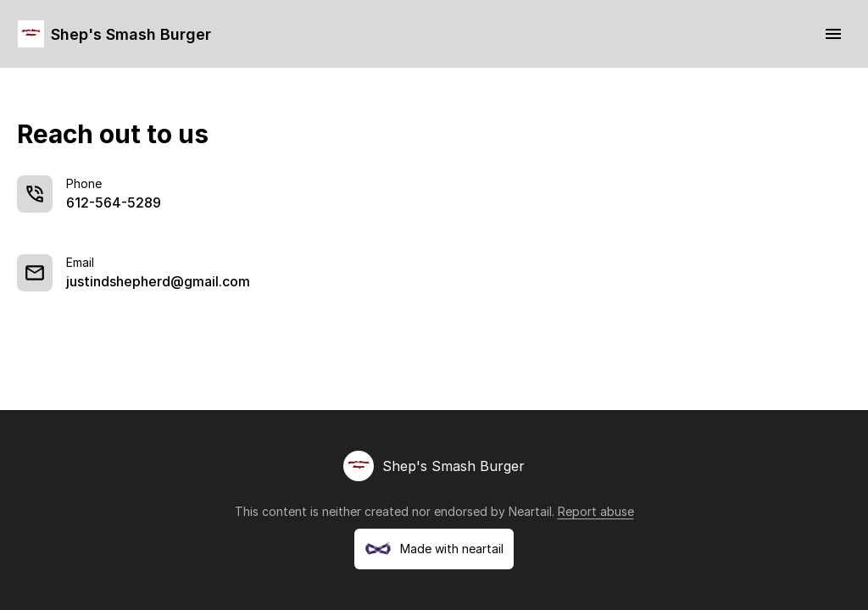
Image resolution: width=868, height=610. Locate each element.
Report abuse (596, 511)
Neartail (530, 511)
